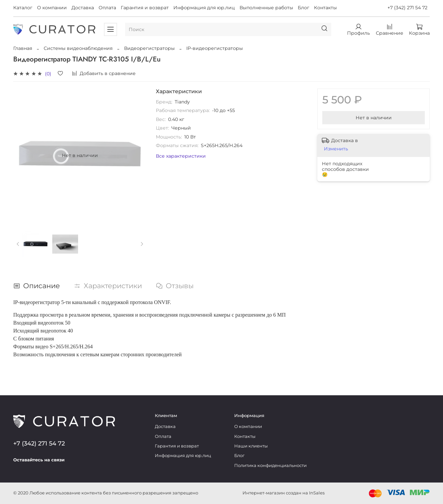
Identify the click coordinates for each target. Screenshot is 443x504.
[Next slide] (142, 244)
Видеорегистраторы (149, 48)
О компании (52, 8)
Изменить (336, 149)
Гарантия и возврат (145, 8)
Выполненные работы (266, 8)
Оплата (107, 8)
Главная (23, 48)
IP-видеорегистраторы (215, 48)
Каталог (23, 8)
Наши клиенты (251, 446)
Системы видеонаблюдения (78, 48)
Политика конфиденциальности (270, 465)
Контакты (325, 8)
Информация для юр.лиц (204, 8)
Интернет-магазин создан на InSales (284, 493)
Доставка (83, 8)
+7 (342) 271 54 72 (407, 8)
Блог (304, 8)
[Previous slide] (18, 244)
